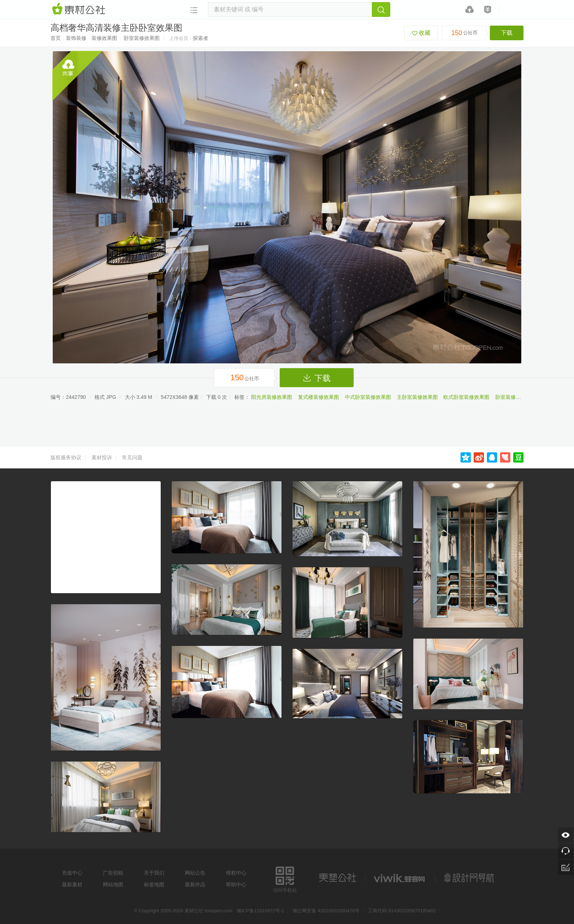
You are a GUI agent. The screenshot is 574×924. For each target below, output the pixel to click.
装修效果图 (104, 38)
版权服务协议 (66, 457)
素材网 (80, 9)
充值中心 (72, 873)
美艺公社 (338, 878)
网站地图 (113, 884)
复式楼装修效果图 (318, 397)
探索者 (201, 38)
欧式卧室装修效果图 (466, 397)
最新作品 (195, 884)
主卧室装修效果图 (417, 397)
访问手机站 (285, 878)
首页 (56, 38)
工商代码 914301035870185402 (402, 911)
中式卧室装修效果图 (368, 397)
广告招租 (113, 873)
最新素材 (72, 884)
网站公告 (195, 873)
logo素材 (400, 878)
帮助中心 (236, 884)
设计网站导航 (470, 878)
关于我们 (154, 873)
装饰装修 (76, 38)
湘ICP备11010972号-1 (260, 911)
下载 (507, 33)
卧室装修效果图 (142, 38)
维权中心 (236, 873)
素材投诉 (102, 457)
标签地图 (154, 884)
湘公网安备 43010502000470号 (326, 911)
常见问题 (132, 457)
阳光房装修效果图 (272, 397)
